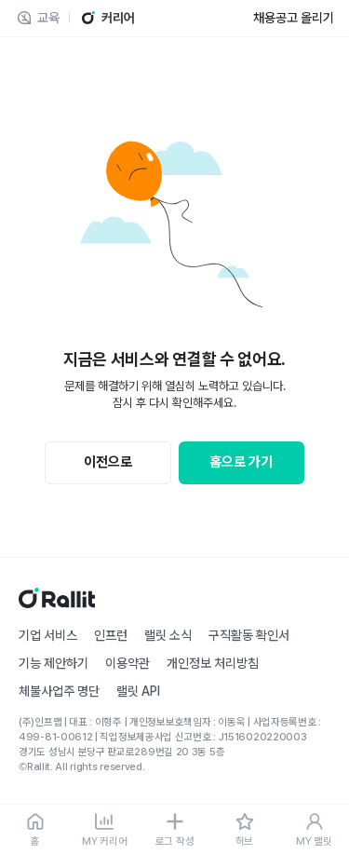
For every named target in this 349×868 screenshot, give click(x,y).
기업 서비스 (48, 635)
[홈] (35, 831)
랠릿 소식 (168, 635)
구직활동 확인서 (249, 635)
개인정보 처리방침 (213, 663)
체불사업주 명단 (59, 691)
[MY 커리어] (105, 831)
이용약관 (128, 663)
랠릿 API (138, 691)
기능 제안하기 (54, 663)
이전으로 (108, 462)
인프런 (111, 635)
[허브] (244, 831)
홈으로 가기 (241, 462)
